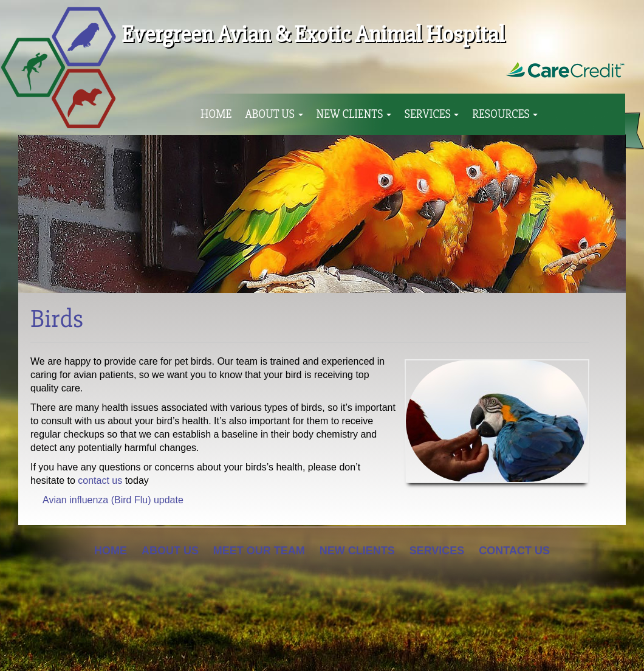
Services (432, 114)
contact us (100, 480)
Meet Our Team (259, 551)
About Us (274, 114)
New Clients (354, 114)
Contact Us (514, 551)
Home (216, 114)
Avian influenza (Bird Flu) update (113, 500)
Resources (505, 114)
